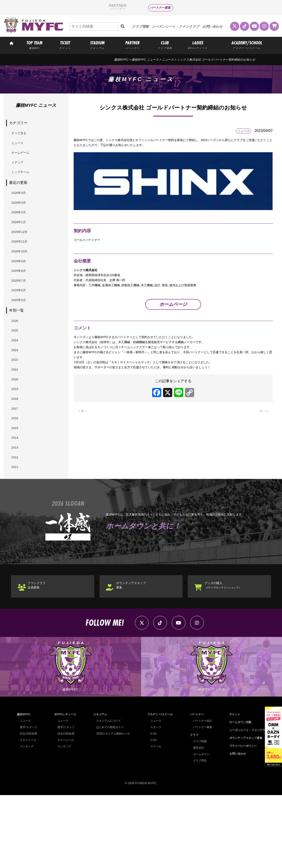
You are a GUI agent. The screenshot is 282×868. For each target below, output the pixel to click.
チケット (232, 787)
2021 (17, 414)
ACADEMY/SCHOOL (247, 45)
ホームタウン (200, 827)
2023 (17, 390)
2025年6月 (22, 321)
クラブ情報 (140, 27)
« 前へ (83, 435)
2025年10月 (23, 274)
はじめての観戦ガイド (109, 800)
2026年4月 (22, 204)
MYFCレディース (65, 787)
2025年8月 (22, 297)
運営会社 (197, 821)
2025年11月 (23, 262)
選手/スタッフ (29, 800)
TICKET (65, 45)
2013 (17, 507)
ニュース (168, 60)
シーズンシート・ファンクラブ (176, 27)
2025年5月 (22, 333)
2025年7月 (22, 309)
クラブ (192, 808)
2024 (17, 378)
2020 (17, 425)
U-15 (151, 813)
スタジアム (99, 787)
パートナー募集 (160, 8)
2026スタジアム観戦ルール (112, 806)
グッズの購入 (229, 652)
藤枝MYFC (121, 60)
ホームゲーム (24, 158)
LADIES (198, 45)
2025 (17, 367)
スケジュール (29, 813)
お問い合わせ (212, 27)
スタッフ (154, 800)
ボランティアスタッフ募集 (138, 652)
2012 (17, 519)
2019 (17, 437)
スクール (154, 819)
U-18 (151, 806)
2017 (17, 460)
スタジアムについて (108, 794)
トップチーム (24, 181)
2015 (17, 484)
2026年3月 (22, 215)
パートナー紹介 (201, 794)
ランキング (27, 819)
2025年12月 (23, 250)
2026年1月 (22, 239)
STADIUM (97, 45)
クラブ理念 (198, 833)
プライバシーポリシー (241, 819)
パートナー (195, 787)
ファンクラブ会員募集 (42, 652)
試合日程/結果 (29, 806)
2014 (17, 495)
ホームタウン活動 (238, 795)
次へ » (263, 435)
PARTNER (133, 45)
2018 (17, 449)
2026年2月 (22, 227)
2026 (17, 355)
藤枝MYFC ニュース (145, 60)
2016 (17, 472)
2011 (17, 531)
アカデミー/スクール (159, 787)
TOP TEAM (34, 45)
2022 (17, 402)
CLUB (165, 45)
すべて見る (22, 134)
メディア (20, 169)
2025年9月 (22, 286)
